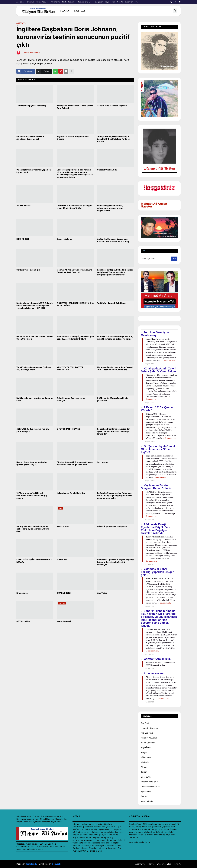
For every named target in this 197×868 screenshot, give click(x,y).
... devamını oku (168, 360)
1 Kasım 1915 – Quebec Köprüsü (112, 106)
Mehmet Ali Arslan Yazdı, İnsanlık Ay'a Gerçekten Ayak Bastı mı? (74, 271)
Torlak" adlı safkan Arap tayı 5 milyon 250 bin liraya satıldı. (34, 368)
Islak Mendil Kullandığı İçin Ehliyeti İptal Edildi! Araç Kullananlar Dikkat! (75, 338)
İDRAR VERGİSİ (64, 593)
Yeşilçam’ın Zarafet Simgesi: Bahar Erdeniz (73, 138)
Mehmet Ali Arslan (149, 738)
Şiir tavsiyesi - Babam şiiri (28, 270)
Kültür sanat (146, 757)
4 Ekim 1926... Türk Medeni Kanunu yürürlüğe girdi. (33, 430)
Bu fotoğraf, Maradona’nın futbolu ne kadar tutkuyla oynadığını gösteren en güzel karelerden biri (115, 495)
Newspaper (98, 2)
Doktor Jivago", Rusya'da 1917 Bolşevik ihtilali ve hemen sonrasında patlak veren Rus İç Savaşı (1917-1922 (35, 306)
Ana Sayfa (20, 2)
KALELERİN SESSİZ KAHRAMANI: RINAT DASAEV (35, 561)
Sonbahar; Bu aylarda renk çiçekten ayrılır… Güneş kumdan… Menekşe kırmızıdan (114, 431)
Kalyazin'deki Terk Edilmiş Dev (71, 493)
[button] (175, 11)
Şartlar (144, 796)
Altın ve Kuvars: (24, 205)
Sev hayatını (103, 462)
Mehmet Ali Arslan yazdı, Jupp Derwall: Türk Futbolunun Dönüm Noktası (115, 368)
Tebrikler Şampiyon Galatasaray (31, 106)
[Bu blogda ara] (156, 259)
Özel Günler (146, 777)
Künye (144, 752)
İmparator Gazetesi (149, 728)
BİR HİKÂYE (62, 560)
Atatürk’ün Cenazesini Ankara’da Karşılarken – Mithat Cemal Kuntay (113, 240)
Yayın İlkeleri (110, 2)
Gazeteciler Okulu (84, 2)
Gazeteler (80, 11)
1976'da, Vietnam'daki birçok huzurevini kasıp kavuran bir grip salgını (32, 495)
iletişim (144, 772)
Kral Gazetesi (63, 526)
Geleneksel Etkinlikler (150, 787)
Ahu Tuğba (102, 593)
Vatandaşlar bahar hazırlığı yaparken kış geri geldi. (34, 171)
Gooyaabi (57, 864)
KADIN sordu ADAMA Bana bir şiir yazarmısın (113, 399)
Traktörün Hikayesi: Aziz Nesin (111, 303)
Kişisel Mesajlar (42, 2)
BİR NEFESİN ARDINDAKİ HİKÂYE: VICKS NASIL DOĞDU (75, 304)
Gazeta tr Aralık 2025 (107, 170)
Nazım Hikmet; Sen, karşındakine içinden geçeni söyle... (32, 463)
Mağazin (145, 762)
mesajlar (65, 11)
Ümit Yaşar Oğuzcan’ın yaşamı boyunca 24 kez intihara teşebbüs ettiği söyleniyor (116, 562)
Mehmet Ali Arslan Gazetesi (154, 205)
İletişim (178, 864)
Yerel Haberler (147, 801)
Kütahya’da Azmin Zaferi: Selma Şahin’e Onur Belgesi (75, 107)
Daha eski (128, 631)
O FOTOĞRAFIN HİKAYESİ (69, 429)
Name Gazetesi (64, 621)
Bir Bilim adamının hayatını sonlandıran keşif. (35, 399)
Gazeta (120, 2)
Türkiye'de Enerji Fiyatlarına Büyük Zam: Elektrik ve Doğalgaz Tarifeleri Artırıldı (114, 139)
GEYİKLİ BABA (23, 621)
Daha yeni (22, 631)
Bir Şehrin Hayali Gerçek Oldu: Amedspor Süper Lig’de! (30, 138)
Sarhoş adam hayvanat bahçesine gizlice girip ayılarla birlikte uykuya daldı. (33, 529)
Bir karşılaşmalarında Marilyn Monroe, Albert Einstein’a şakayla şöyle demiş (115, 338)
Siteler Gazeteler (69, 2)
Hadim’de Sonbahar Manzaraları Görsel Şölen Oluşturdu (35, 338)
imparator (129, 2)
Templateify (31, 864)
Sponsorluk (146, 791)
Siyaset (144, 767)
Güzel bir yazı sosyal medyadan (112, 526)
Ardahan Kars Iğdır (149, 782)
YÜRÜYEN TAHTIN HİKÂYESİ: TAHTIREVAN (70, 368)
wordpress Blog (164, 864)
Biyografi (30, 2)
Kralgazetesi (22, 593)
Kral (137, 2)
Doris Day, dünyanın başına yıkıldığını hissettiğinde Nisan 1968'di (74, 207)
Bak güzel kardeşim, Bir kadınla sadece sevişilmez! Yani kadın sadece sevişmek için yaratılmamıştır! (115, 272)
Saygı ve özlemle (65, 239)
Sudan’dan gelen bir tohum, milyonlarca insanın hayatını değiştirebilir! (110, 208)
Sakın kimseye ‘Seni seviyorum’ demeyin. (71, 399)
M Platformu (55, 2)
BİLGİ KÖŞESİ (23, 239)
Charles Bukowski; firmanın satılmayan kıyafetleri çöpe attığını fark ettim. (75, 463)
